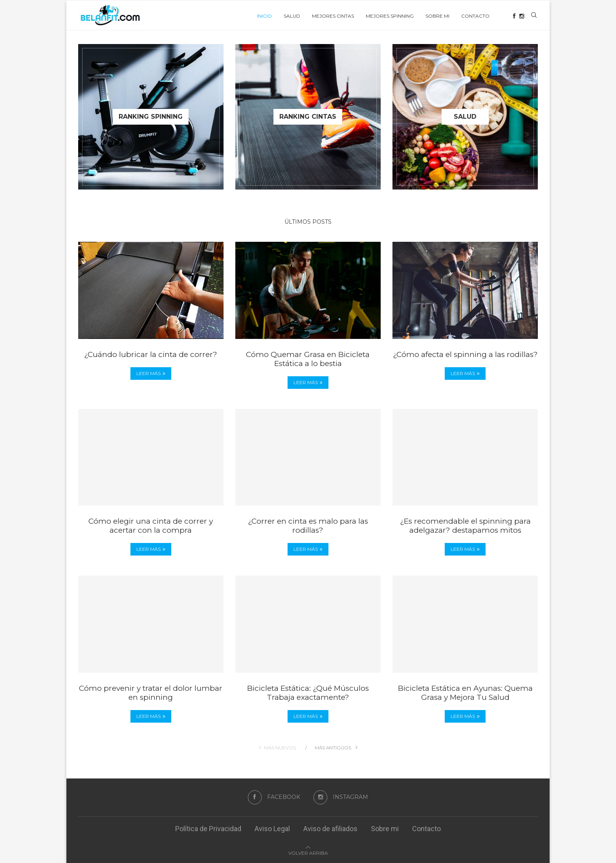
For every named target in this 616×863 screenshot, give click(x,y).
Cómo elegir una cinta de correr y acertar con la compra (151, 526)
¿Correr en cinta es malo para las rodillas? (308, 526)
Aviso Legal (272, 829)
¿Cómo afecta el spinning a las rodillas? (465, 354)
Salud (292, 16)
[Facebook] (514, 16)
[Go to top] (308, 852)
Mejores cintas (333, 16)
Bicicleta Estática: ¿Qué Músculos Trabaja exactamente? (308, 693)
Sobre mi (437, 16)
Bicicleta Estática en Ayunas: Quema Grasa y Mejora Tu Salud (465, 693)
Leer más (151, 373)
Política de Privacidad (208, 829)
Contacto (475, 16)
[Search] (534, 16)
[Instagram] (522, 16)
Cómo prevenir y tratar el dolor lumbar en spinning (151, 693)
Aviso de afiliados (330, 829)
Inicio (264, 16)
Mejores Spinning (390, 16)
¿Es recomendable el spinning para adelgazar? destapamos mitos (465, 526)
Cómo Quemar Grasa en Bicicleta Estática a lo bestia (308, 359)
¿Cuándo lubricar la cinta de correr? (151, 354)
